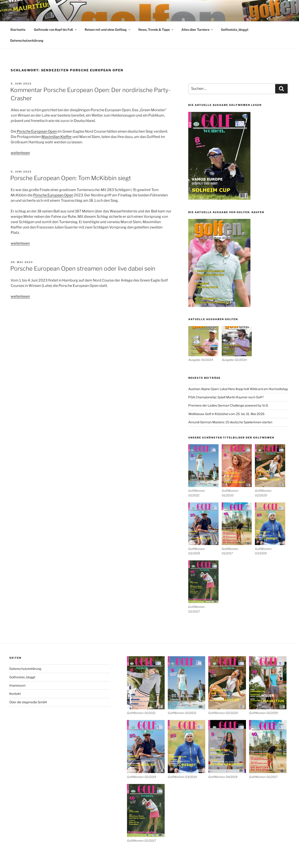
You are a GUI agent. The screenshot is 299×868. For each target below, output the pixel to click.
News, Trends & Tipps (156, 30)
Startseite (18, 30)
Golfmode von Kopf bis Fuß (56, 30)
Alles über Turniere (198, 30)
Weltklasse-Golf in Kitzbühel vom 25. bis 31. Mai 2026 (226, 414)
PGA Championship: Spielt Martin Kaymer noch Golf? (226, 397)
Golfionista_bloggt (235, 30)
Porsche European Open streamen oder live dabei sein (83, 268)
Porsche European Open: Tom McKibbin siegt (71, 178)
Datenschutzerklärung (27, 40)
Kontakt (15, 694)
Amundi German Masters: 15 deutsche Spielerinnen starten (230, 422)
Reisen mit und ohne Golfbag (108, 30)
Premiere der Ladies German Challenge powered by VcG (228, 405)
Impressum (17, 685)
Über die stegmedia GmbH (28, 702)
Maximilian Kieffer (57, 137)
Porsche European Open (37, 131)
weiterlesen (20, 153)
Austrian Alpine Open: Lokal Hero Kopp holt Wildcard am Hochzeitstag (238, 389)
